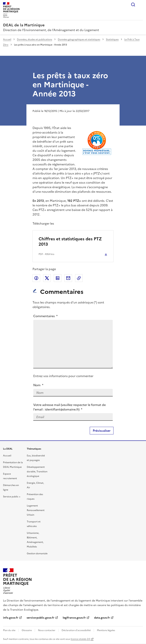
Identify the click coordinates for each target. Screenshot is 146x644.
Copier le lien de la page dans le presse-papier (79, 278)
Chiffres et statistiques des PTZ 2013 (70, 242)
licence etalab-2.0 (80, 639)
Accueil (7, 39)
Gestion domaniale (37, 554)
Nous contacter (47, 630)
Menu (141, 5)
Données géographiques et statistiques (79, 39)
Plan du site (9, 630)
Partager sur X (47, 278)
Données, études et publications (35, 39)
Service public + (12, 497)
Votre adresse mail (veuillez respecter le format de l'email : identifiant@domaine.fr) (69, 407)
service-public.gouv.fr (40, 618)
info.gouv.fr (11, 618)
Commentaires (46, 316)
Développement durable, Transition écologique (37, 472)
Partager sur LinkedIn (58, 278)
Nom (38, 385)
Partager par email (68, 278)
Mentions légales (106, 630)
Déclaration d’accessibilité (76, 630)
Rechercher (133, 5)
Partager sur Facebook (36, 278)
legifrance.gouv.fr (74, 618)
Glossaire (27, 630)
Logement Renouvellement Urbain (36, 510)
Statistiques (112, 39)
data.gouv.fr (102, 618)
